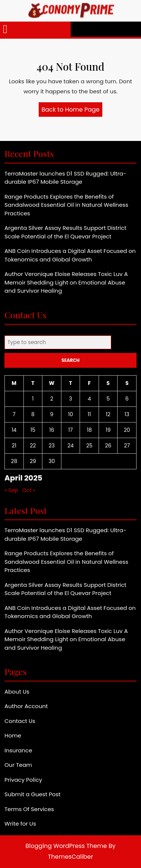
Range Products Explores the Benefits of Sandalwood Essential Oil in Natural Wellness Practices (66, 205)
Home (13, 735)
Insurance (18, 750)
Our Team (18, 765)
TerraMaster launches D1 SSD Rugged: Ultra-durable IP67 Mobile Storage (65, 178)
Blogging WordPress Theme (66, 846)
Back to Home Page (72, 111)
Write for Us (20, 824)
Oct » (29, 490)
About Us (17, 692)
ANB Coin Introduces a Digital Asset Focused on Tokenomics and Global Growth (70, 255)
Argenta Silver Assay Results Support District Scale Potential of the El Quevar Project (65, 232)
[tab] (5, 29)
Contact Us (20, 721)
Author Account (26, 706)
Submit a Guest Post (33, 794)
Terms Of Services (29, 809)
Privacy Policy (23, 780)
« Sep (11, 490)
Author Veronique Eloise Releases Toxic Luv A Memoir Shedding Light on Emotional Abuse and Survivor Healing (66, 282)
